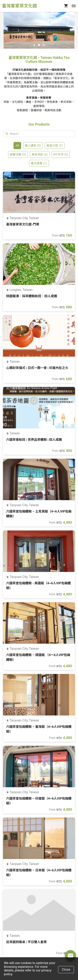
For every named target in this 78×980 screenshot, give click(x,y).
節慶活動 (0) (18, 154)
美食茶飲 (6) (40, 154)
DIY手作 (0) (61, 154)
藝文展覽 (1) (39, 163)
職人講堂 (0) (33, 146)
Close (66, 970)
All (17, 146)
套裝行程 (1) (55, 146)
